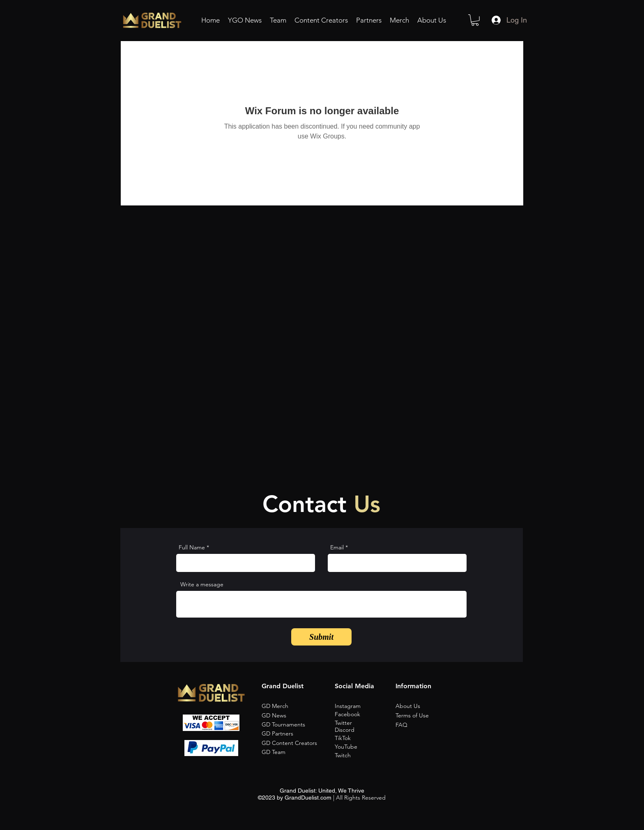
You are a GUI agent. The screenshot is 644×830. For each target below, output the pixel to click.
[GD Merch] (292, 706)
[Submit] (321, 637)
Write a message (202, 584)
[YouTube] (365, 747)
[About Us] (427, 706)
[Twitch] (365, 756)
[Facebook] (365, 715)
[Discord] (365, 730)
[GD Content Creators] (292, 743)
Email (337, 547)
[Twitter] (365, 723)
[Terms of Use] (427, 716)
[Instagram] (365, 706)
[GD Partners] (292, 734)
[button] (475, 20)
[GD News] (292, 716)
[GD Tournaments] (292, 725)
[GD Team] (292, 752)
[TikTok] (365, 738)
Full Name (192, 547)
